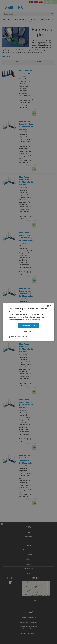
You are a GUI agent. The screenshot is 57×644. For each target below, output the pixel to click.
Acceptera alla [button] (29, 325)
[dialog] (28, 322)
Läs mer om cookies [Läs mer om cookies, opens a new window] (33, 320)
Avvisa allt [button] (29, 331)
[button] (19, 337)
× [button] (51, 306)
